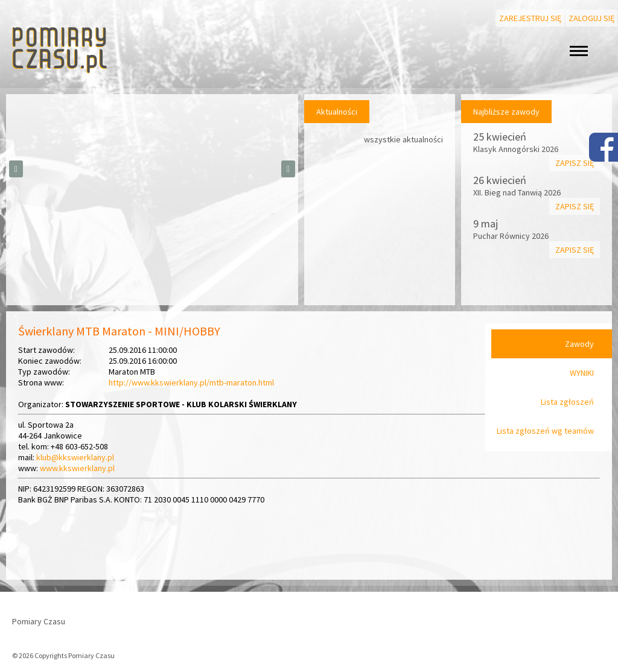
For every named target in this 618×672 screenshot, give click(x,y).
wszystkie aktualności (403, 139)
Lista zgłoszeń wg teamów (545, 431)
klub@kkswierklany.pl (75, 457)
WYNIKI (582, 373)
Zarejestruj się (530, 18)
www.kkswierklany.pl (77, 468)
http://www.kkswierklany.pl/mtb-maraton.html (191, 382)
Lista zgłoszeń (567, 402)
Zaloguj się (591, 18)
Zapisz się (575, 163)
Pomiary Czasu (39, 621)
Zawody (579, 344)
